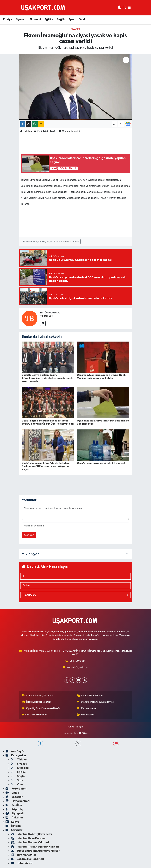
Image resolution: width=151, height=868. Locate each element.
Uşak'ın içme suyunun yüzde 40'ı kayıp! (101, 463)
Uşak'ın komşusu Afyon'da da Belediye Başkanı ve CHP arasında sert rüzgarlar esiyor (46, 466)
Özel (82, 19)
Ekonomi (35, 19)
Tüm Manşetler (87, 708)
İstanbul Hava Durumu (91, 696)
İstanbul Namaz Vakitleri (37, 702)
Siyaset (21, 19)
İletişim (80, 727)
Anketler (14, 818)
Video (12, 793)
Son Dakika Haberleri (35, 715)
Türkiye (7, 19)
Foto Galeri (16, 789)
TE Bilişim (28, 131)
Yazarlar (14, 797)
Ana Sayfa (15, 751)
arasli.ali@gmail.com (78, 667)
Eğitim (49, 19)
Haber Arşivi (86, 715)
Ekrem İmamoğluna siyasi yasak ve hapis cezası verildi (51, 242)
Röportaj (14, 809)
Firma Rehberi (17, 801)
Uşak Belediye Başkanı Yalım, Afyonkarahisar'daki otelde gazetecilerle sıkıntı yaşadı (48, 378)
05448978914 (78, 661)
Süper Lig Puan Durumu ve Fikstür (41, 708)
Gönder (29, 535)
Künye (71, 727)
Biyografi (15, 813)
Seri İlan (14, 805)
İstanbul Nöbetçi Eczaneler (38, 696)
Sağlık (61, 19)
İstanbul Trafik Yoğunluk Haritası (96, 702)
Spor (72, 19)
